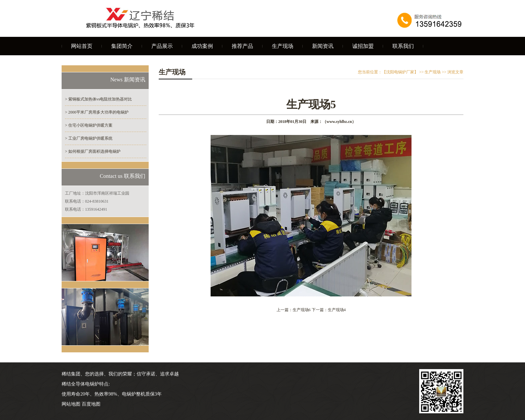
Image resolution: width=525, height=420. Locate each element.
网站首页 (82, 46)
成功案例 (202, 46)
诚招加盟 (363, 46)
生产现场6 (302, 310)
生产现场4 (337, 310)
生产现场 (283, 46)
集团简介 (122, 46)
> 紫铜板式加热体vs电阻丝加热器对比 (98, 99)
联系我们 (403, 46)
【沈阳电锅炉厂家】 (400, 72)
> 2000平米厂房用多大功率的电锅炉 (97, 112)
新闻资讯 (323, 46)
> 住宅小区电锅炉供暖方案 (89, 125)
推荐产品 (242, 46)
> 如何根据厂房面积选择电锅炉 (93, 151)
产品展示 (162, 46)
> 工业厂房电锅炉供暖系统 (89, 138)
